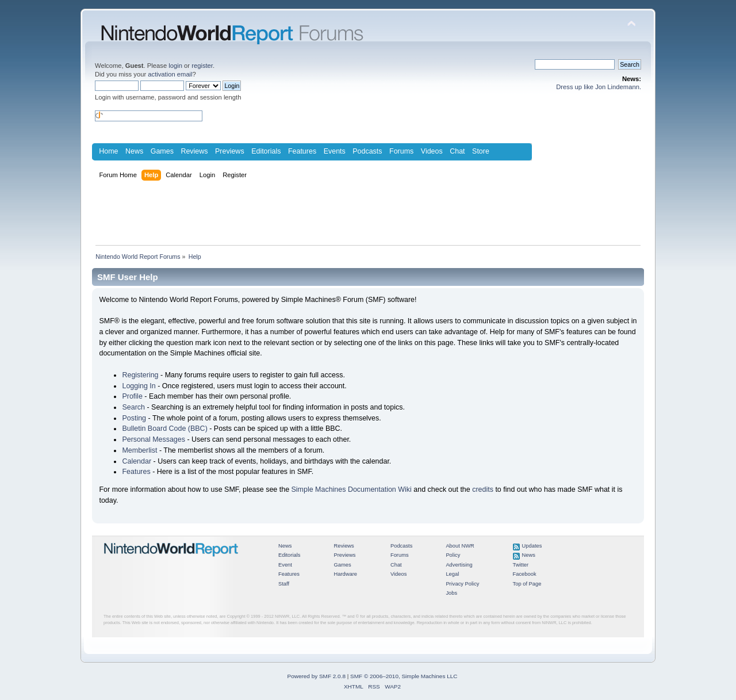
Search (133, 407)
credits (483, 489)
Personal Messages (154, 439)
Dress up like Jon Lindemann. (599, 87)
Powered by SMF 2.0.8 (317, 676)
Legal (452, 574)
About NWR (460, 546)
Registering (140, 375)
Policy (453, 555)
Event (285, 565)
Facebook (525, 574)
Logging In (139, 386)
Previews (230, 151)
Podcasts (367, 151)
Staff (284, 584)
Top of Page (527, 584)
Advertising (459, 565)
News (134, 151)
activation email (170, 74)
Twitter (521, 565)
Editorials (266, 151)
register (202, 66)
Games (162, 151)
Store (481, 151)
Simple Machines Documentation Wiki (352, 489)
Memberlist (139, 450)
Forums (401, 151)
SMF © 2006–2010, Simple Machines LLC (404, 676)
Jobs (451, 593)
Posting (134, 418)
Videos (432, 151)
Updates (532, 546)
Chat (457, 151)
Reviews (194, 151)
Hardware (345, 574)
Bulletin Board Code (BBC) (164, 429)
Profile (132, 396)
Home (108, 151)
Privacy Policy (462, 584)
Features (302, 151)
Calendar (137, 461)
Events (335, 151)
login (175, 66)
